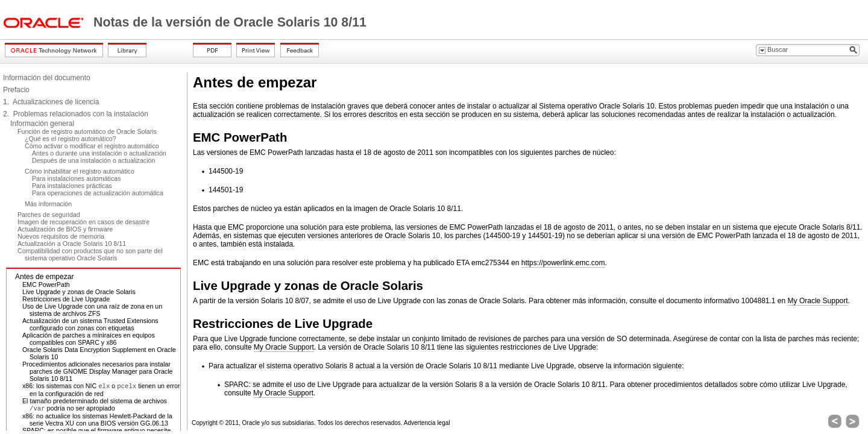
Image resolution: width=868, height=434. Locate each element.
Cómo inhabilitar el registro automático (80, 171)
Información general (42, 124)
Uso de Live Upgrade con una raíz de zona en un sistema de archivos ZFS (92, 310)
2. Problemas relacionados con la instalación (76, 114)
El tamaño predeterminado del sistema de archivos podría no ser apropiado (95, 404)
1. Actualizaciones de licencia (51, 102)
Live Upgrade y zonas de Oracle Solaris (79, 292)
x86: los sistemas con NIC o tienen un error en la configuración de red (101, 390)
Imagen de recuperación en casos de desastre (83, 222)
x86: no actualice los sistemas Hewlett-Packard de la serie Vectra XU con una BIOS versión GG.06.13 (97, 420)
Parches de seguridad (49, 215)
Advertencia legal (427, 423)
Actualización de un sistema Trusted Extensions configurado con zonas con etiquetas (90, 324)
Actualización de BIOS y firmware (65, 229)
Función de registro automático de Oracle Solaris (87, 131)
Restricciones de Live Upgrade (66, 299)
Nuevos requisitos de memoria (61, 236)
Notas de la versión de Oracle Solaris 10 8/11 (230, 22)
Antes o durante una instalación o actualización (99, 153)
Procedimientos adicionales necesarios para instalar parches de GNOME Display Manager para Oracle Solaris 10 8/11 (98, 371)
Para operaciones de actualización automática (98, 193)
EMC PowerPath (46, 285)
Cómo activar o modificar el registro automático (92, 146)
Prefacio (16, 90)
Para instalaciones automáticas (77, 178)
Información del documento (47, 78)
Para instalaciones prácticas (72, 186)
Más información (48, 204)
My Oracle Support (818, 301)
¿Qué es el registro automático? (71, 139)
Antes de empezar (44, 277)
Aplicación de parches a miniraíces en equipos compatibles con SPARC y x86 (89, 339)
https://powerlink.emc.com (563, 263)
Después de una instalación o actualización (93, 160)
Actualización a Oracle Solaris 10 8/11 (72, 244)
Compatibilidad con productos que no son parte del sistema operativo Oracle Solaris (90, 254)
